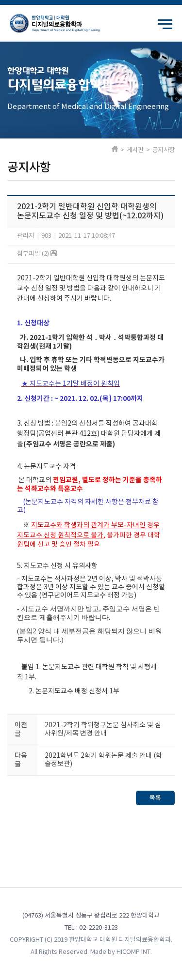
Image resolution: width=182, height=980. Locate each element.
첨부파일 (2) (37, 254)
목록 (155, 798)
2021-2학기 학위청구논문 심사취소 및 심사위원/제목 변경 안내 (103, 729)
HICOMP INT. (134, 952)
